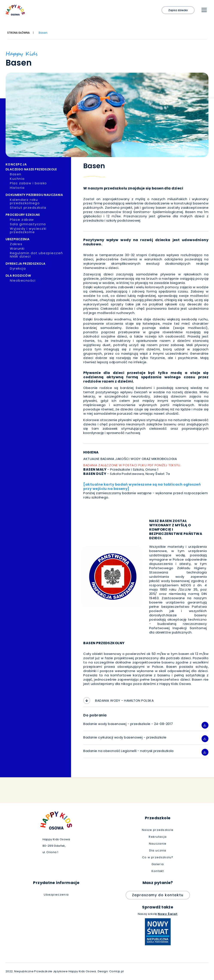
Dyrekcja (39, 269)
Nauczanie (158, 844)
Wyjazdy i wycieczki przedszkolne (40, 230)
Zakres (39, 244)
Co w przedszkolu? (158, 857)
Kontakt (158, 871)
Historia (39, 188)
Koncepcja (37, 164)
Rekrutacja (158, 837)
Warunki (39, 249)
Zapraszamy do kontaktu (158, 895)
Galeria (158, 864)
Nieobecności (39, 281)
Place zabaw (39, 220)
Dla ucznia (158, 851)
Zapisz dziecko (178, 10)
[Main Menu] (204, 10)
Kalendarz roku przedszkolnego (40, 201)
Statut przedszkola (39, 208)
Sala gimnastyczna (39, 224)
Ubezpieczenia (56, 895)
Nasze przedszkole (158, 830)
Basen (39, 174)
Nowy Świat (168, 914)
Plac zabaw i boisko (39, 183)
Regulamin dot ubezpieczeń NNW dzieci (40, 255)
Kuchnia (39, 179)
